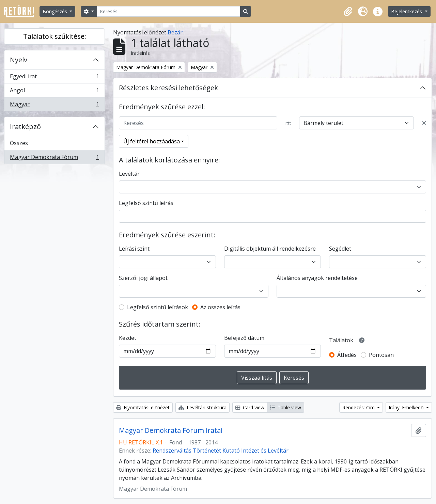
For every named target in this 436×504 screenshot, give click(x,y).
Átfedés (347, 355)
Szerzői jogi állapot (143, 278)
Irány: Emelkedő (407, 407)
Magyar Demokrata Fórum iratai (171, 430)
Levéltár (129, 174)
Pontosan (381, 355)
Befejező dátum (244, 338)
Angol (54, 92)
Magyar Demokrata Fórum (54, 158)
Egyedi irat (54, 78)
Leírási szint (134, 249)
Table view (286, 407)
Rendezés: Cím (359, 407)
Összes (19, 143)
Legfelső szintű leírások (158, 307)
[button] (348, 12)
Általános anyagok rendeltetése (317, 278)
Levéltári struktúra (203, 407)
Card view (250, 407)
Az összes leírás (220, 307)
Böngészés (56, 11)
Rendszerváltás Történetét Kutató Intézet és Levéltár (221, 451)
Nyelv (19, 60)
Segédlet (340, 249)
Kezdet (128, 338)
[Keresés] (169, 11)
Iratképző (25, 127)
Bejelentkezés (407, 11)
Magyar (54, 106)
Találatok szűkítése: (55, 36)
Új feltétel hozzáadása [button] (152, 141)
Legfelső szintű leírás (146, 203)
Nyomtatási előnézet (143, 407)
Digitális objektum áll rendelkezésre (270, 249)
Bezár (175, 32)
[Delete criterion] (424, 123)
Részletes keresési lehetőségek (168, 88)
